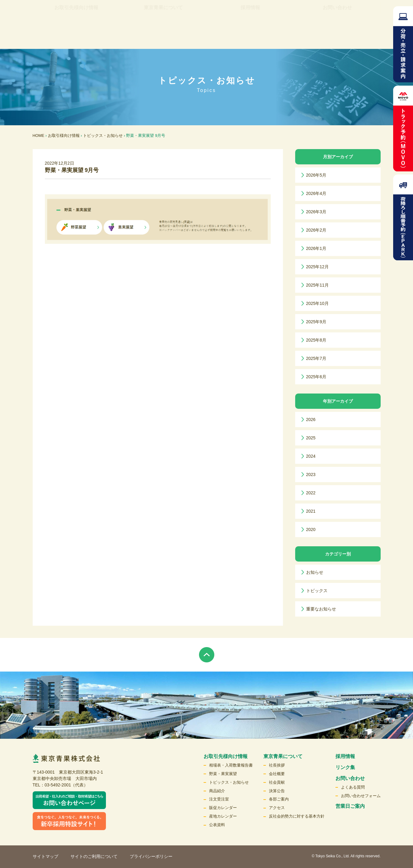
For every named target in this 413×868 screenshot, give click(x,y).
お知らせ (315, 572)
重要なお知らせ (321, 609)
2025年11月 (317, 285)
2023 (311, 474)
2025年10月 (317, 303)
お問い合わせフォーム (361, 796)
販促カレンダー (223, 808)
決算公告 (277, 791)
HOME (39, 136)
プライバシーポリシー (151, 856)
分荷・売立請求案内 (403, 44)
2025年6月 (316, 377)
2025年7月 (316, 358)
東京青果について (163, 37)
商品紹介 (217, 791)
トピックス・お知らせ (103, 136)
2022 (311, 493)
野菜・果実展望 (223, 774)
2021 (311, 511)
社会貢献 (277, 782)
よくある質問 (353, 787)
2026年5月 (316, 175)
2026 (311, 419)
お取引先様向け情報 (76, 37)
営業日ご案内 (350, 806)
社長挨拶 (277, 765)
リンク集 (217, 17)
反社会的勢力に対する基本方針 (297, 816)
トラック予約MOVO (403, 128)
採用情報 (250, 37)
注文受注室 (219, 799)
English (335, 17)
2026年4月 (316, 193)
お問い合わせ (337, 37)
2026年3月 (316, 212)
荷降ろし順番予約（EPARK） (403, 217)
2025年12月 (317, 267)
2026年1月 (316, 248)
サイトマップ (45, 856)
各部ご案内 (279, 799)
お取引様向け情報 (64, 136)
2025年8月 (316, 340)
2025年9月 (316, 322)
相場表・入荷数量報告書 (231, 765)
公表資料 (217, 825)
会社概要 (277, 774)
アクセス (277, 808)
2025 (311, 438)
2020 (311, 529)
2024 (311, 456)
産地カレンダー (223, 816)
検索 (361, 17)
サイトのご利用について (94, 856)
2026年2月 (316, 230)
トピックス (317, 591)
